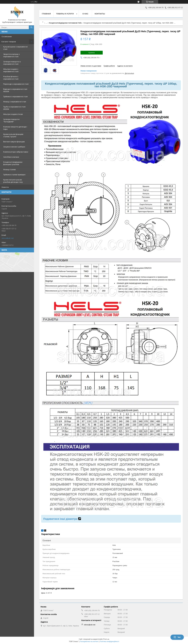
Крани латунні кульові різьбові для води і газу (13, 181)
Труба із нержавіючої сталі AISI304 (14, 108)
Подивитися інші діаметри (60, 519)
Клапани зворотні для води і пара (15, 128)
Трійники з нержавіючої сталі (15, 97)
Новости (5, 187)
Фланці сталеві (9, 169)
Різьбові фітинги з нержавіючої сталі (11, 78)
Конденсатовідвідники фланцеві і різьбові (13, 163)
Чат (177, 637)
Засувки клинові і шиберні (14, 147)
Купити (92, 53)
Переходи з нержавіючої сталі (16, 84)
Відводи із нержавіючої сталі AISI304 (15, 90)
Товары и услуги (65, 14)
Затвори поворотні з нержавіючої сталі (12, 63)
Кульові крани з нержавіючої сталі (15, 48)
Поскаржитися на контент (89, 642)
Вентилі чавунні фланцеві (14, 142)
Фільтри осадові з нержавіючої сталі (11, 70)
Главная (46, 14)
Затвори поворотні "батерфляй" (11, 120)
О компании (7, 36)
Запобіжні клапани (11, 157)
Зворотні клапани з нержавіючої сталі (11, 55)
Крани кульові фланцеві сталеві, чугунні (13, 135)
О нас (85, 14)
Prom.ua (106, 639)
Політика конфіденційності (110, 642)
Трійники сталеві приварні (14, 175)
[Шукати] (31, 27)
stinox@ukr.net (8, 238)
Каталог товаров (9, 42)
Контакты (100, 14)
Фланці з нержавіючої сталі (15, 102)
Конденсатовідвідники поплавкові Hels (65, 23)
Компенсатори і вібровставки (16, 152)
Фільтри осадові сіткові (13, 114)
